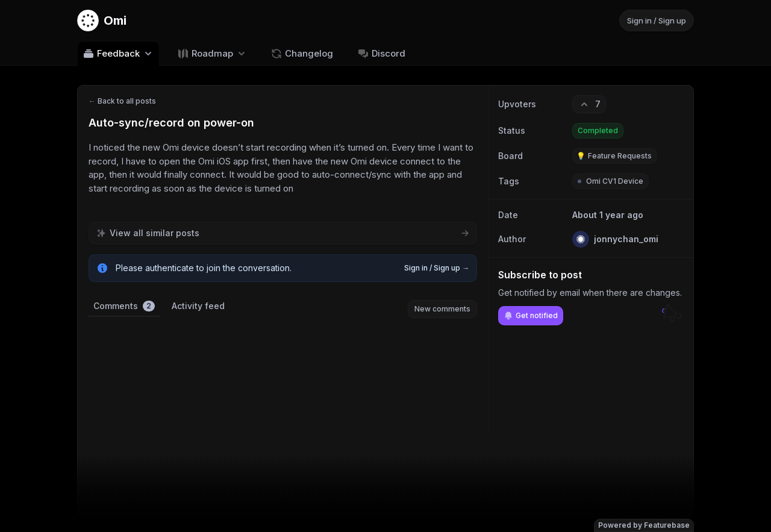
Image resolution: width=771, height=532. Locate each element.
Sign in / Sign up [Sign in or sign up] (657, 20)
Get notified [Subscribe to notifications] (531, 316)
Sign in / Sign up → (437, 268)
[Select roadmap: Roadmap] (212, 53)
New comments (442, 309)
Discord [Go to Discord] (381, 54)
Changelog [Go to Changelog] (302, 54)
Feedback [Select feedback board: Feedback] (118, 54)
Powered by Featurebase (644, 525)
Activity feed (198, 306)
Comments (124, 306)
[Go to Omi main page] (102, 20)
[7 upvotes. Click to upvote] (589, 104)
